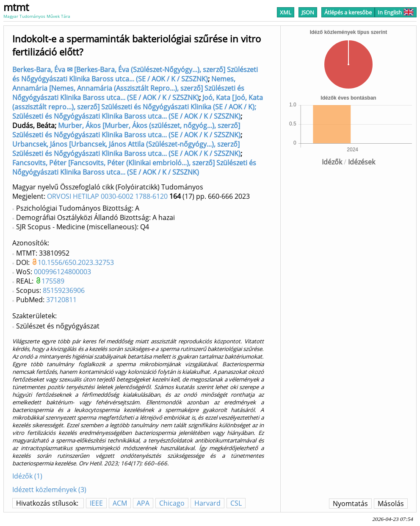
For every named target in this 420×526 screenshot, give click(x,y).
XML (286, 12)
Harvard (207, 503)
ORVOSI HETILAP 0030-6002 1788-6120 (107, 196)
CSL (236, 503)
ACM (120, 503)
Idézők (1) (27, 476)
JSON (308, 12)
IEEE (96, 503)
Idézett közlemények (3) (49, 490)
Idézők (332, 162)
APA (143, 503)
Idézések (362, 162)
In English (396, 12)
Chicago (172, 503)
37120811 (61, 300)
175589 (53, 281)
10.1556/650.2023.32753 (76, 262)
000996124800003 (62, 272)
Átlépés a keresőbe (348, 12)
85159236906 (64, 290)
